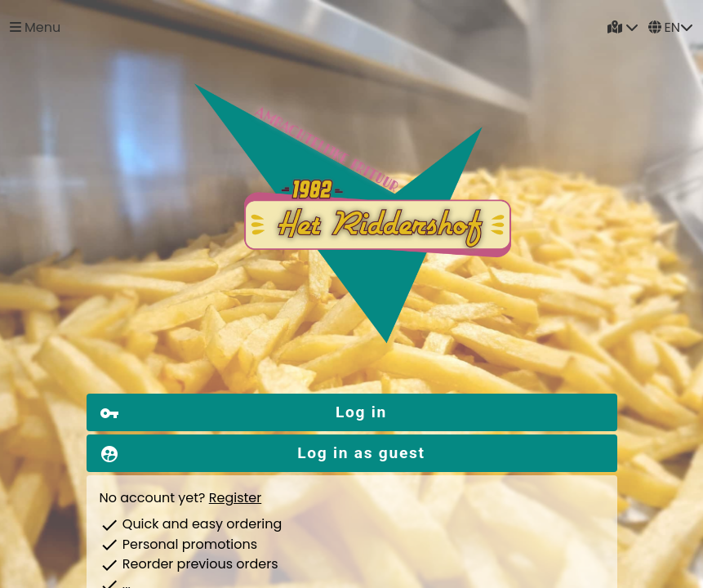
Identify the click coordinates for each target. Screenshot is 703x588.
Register (235, 498)
